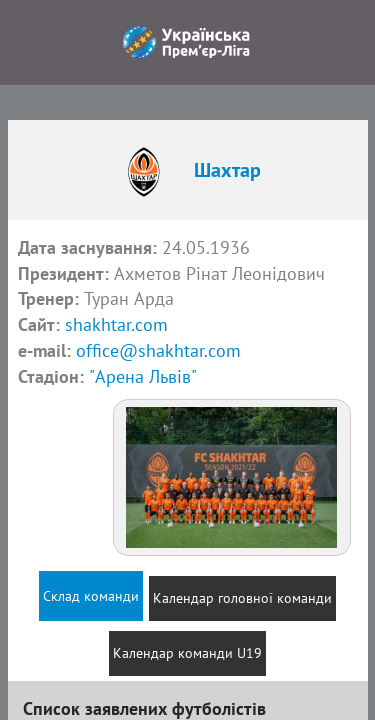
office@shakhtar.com (158, 350)
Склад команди (91, 596)
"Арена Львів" (143, 376)
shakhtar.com (116, 324)
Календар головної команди (242, 598)
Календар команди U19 (187, 653)
